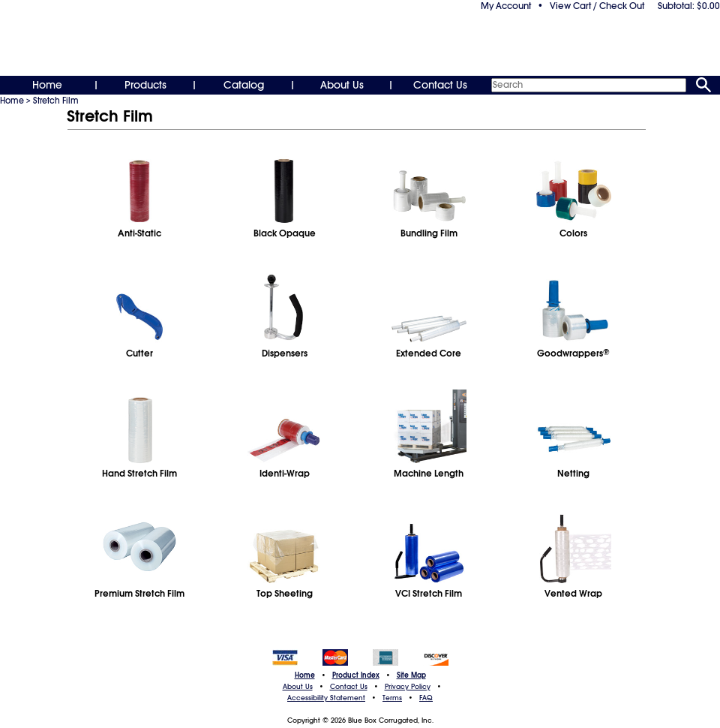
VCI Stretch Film (429, 594)
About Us (342, 85)
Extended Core (429, 353)
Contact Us (440, 85)
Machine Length (429, 474)
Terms (392, 698)
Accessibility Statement (326, 698)
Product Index (356, 675)
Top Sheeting (285, 594)
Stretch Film (56, 101)
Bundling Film (429, 233)
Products (145, 85)
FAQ (426, 698)
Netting (573, 474)
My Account (506, 6)
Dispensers (285, 353)
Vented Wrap (573, 594)
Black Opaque (285, 233)
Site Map (411, 675)
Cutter (139, 353)
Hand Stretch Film (139, 474)
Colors (573, 233)
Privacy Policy (408, 687)
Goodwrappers (573, 353)
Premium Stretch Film (139, 594)
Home (47, 85)
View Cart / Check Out (597, 6)
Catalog (244, 85)
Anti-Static (139, 233)
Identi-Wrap (285, 474)
